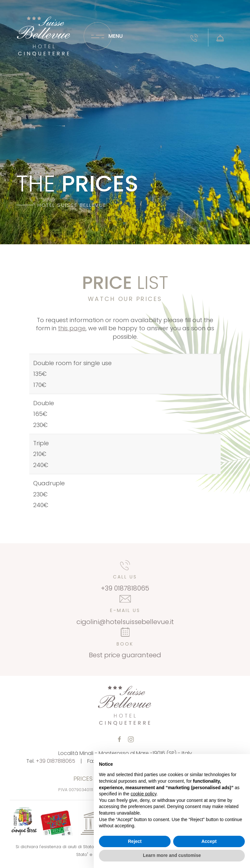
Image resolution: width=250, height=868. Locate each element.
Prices (83, 779)
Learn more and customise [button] (172, 855)
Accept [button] (209, 841)
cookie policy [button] (143, 794)
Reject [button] (135, 841)
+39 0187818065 (56, 761)
